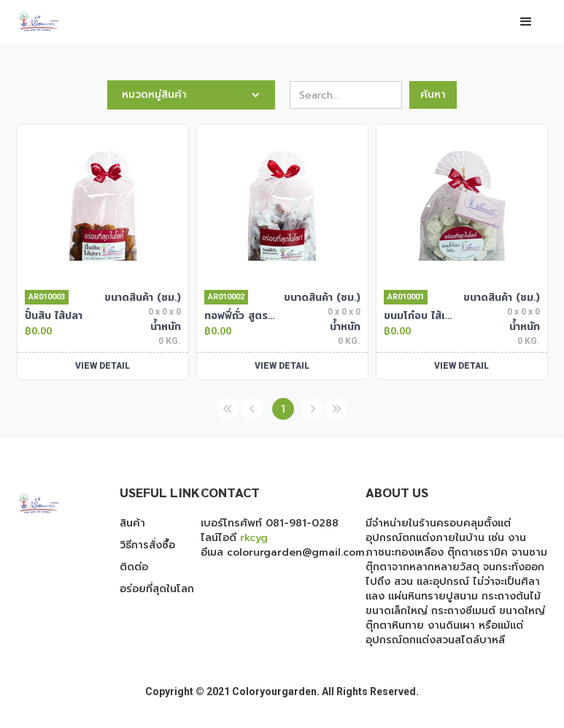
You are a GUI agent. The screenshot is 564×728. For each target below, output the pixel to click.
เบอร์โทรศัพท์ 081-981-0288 (270, 523)
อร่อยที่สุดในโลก (157, 589)
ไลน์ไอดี (234, 538)
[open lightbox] (103, 206)
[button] (526, 22)
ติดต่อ (134, 567)
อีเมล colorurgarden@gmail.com (283, 552)
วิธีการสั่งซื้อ (147, 545)
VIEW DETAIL (103, 366)
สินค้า (132, 524)
